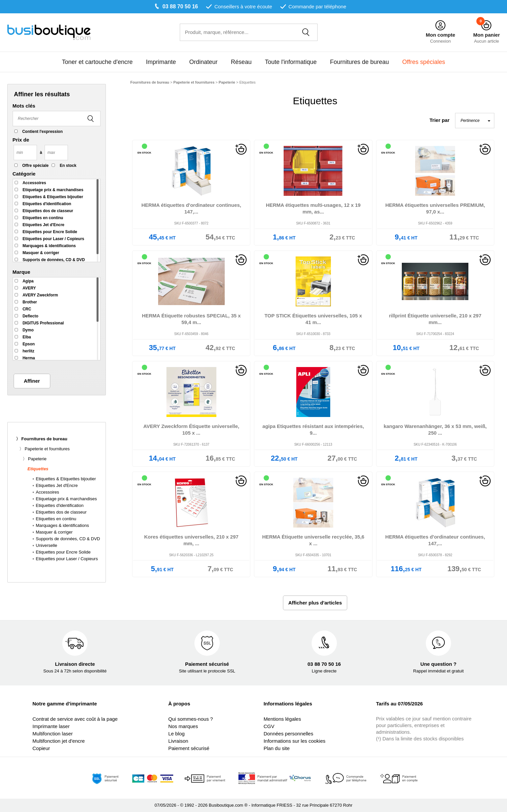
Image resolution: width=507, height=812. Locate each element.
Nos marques (183, 726)
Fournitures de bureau (359, 62)
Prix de (21, 140)
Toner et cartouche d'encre (97, 62)
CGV (269, 726)
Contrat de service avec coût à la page (75, 719)
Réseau (241, 62)
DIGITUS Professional (43, 323)
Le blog (176, 734)
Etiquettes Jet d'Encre (44, 225)
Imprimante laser (51, 726)
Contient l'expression (43, 132)
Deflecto (30, 316)
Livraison (178, 741)
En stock (68, 166)
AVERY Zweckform (40, 295)
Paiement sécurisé (189, 748)
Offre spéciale (35, 166)
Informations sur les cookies (295, 741)
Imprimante (161, 62)
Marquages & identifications (49, 246)
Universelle (47, 545)
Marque (21, 272)
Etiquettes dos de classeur (48, 211)
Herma (29, 358)
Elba (27, 337)
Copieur (41, 748)
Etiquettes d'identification (47, 204)
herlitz (28, 351)
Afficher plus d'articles (315, 603)
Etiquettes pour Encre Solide (50, 232)
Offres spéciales (424, 62)
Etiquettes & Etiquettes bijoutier (53, 197)
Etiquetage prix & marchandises (53, 190)
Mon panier (486, 35)
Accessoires (34, 183)
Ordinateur (204, 62)
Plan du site (277, 748)
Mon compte (440, 35)
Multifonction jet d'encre (58, 741)
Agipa (28, 281)
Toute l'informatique (291, 62)
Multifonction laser (52, 734)
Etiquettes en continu (43, 218)
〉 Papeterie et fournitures (45, 449)
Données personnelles (288, 734)
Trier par (439, 120)
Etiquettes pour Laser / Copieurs (53, 239)
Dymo (28, 330)
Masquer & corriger (41, 253)
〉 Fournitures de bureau (42, 439)
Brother (30, 302)
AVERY (29, 288)
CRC (27, 309)
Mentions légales (282, 719)
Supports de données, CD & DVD (54, 260)
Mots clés (24, 106)
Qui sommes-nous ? (190, 719)
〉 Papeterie (35, 459)
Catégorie (24, 174)
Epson (29, 344)
